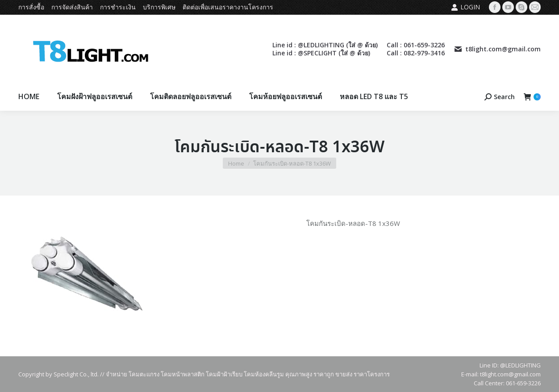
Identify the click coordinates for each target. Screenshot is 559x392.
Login (465, 7)
